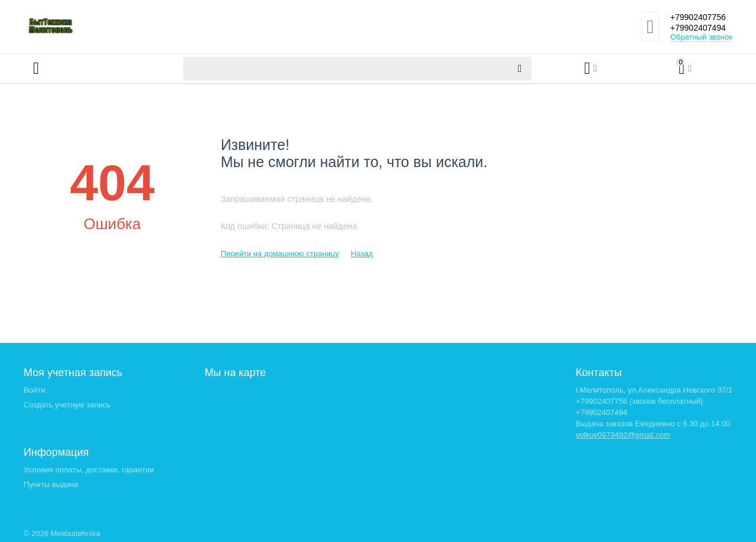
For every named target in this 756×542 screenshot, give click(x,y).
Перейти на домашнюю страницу (280, 254)
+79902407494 (697, 28)
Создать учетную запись (67, 405)
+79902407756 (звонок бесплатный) (640, 401)
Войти (34, 390)
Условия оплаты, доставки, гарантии (89, 470)
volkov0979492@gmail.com (623, 435)
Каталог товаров (94, 68)
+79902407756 (697, 17)
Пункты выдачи (51, 484)
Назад (362, 254)
